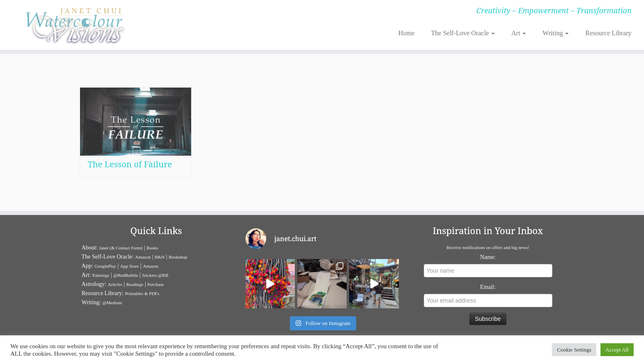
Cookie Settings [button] (574, 350)
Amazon (143, 257)
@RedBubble (126, 275)
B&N (160, 257)
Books (153, 248)
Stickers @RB (155, 275)
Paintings (101, 275)
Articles (115, 284)
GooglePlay (105, 266)
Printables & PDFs (142, 293)
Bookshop (178, 257)
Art (519, 33)
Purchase (156, 284)
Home (406, 33)
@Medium (112, 303)
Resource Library (608, 33)
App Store (130, 266)
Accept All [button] (617, 350)
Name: (488, 257)
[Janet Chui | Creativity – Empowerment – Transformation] (74, 25)
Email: (488, 287)
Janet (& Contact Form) (121, 248)
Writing (555, 33)
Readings (135, 284)
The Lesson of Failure (130, 164)
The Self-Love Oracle (463, 33)
